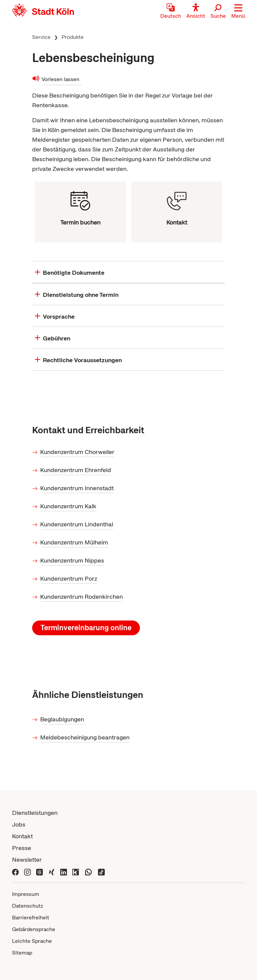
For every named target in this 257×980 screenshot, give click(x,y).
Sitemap (22, 953)
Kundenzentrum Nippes (73, 560)
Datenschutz (28, 906)
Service (41, 37)
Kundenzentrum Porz (69, 578)
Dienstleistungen (35, 813)
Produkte (73, 37)
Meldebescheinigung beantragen (85, 737)
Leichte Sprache (32, 941)
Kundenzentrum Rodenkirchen (82, 597)
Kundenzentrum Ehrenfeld (76, 470)
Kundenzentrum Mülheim (75, 542)
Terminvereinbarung (86, 628)
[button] (238, 12)
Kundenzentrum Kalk (69, 506)
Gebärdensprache (34, 929)
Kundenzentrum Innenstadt (77, 488)
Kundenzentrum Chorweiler (78, 452)
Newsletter (27, 860)
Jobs (19, 824)
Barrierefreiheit (31, 918)
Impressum (26, 894)
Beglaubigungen (63, 719)
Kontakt (22, 836)
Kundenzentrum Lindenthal (77, 524)
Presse (22, 848)
